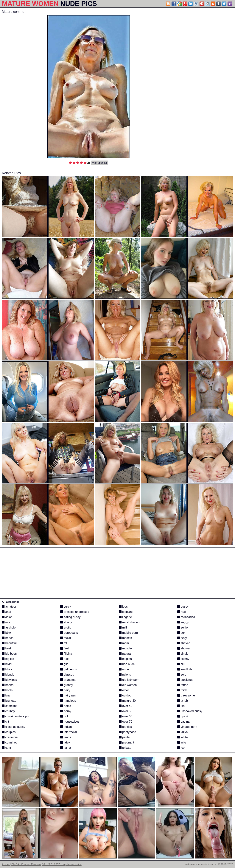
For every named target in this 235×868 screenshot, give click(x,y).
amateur (9, 607)
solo (182, 675)
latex (65, 742)
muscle (125, 648)
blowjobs (9, 680)
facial (66, 638)
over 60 (126, 716)
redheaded (186, 617)
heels (66, 706)
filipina (66, 654)
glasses (67, 675)
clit (5, 722)
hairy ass (68, 695)
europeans (69, 633)
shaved (184, 643)
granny (67, 685)
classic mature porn (17, 716)
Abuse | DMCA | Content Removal (22, 864)
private (125, 748)
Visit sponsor (100, 163)
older (124, 690)
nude (124, 669)
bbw (6, 633)
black (7, 669)
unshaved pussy (190, 711)
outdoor (126, 695)
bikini (7, 664)
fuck (65, 659)
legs (123, 607)
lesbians (126, 612)
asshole (9, 627)
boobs (8, 685)
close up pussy (13, 727)
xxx (181, 748)
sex (181, 633)
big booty (10, 654)
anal (6, 612)
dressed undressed (75, 612)
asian (7, 617)
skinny (183, 659)
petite (124, 737)
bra (6, 695)
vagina (183, 722)
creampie (10, 737)
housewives (70, 722)
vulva (183, 732)
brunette (9, 701)
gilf (64, 664)
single (183, 654)
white (183, 737)
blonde (8, 675)
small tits (185, 669)
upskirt (183, 716)
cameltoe (10, 706)
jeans (66, 737)
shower (184, 648)
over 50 (126, 711)
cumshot (9, 742)
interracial (69, 732)
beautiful (9, 643)
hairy (65, 690)
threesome (186, 695)
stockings (185, 680)
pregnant (127, 742)
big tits (8, 659)
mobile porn (128, 633)
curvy (66, 607)
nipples (125, 659)
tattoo (183, 685)
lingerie (125, 617)
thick (182, 690)
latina (66, 748)
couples (9, 732)
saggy (183, 622)
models (125, 638)
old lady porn (129, 680)
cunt (6, 748)
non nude (127, 664)
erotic (66, 627)
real (182, 612)
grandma (68, 680)
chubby (8, 711)
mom (124, 643)
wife (182, 742)
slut (181, 664)
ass (6, 622)
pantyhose (127, 732)
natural (125, 654)
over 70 (126, 722)
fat (64, 643)
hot (64, 716)
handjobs (68, 701)
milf (123, 627)
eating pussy (70, 617)
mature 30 (127, 701)
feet (64, 648)
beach (8, 638)
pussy (183, 607)
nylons (125, 675)
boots (7, 690)
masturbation (129, 622)
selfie (183, 627)
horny (66, 711)
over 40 (126, 706)
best (6, 648)
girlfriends (69, 669)
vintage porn (187, 727)
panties (125, 727)
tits (181, 706)
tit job (183, 701)
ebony (66, 622)
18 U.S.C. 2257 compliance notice (62, 864)
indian (66, 727)
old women (128, 685)
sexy (182, 638)
